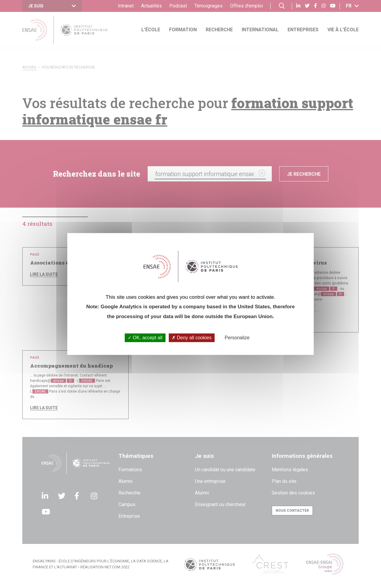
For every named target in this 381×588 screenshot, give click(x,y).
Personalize (237, 338)
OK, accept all (145, 338)
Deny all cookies (192, 338)
